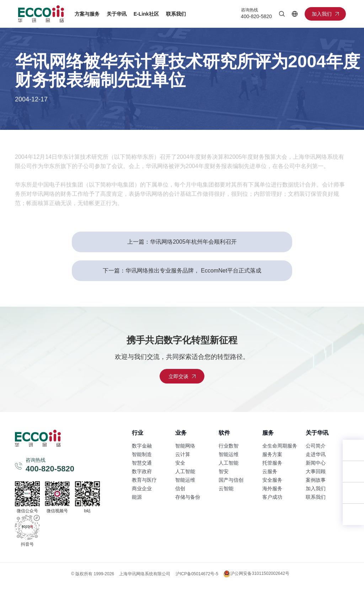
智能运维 (185, 480)
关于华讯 (117, 14)
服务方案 (272, 454)
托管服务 (272, 463)
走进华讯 (316, 454)
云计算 (183, 454)
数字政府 (142, 471)
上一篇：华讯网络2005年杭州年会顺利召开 (182, 242)
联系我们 (176, 14)
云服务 (270, 471)
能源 (137, 497)
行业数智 (229, 446)
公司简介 (316, 446)
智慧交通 (142, 463)
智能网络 (185, 446)
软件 (224, 433)
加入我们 (316, 488)
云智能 (226, 488)
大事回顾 (316, 471)
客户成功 (272, 497)
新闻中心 (316, 463)
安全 (180, 463)
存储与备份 (188, 497)
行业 (138, 433)
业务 (181, 433)
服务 (268, 433)
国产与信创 (231, 480)
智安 (224, 471)
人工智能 (185, 471)
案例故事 (316, 480)
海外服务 (272, 488)
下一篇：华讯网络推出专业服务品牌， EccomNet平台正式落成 (182, 271)
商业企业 (142, 488)
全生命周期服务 (280, 446)
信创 (180, 488)
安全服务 (272, 480)
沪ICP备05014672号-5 (197, 574)
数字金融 (142, 446)
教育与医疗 (144, 480)
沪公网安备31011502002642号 (256, 574)
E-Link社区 (146, 14)
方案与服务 (87, 14)
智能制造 (142, 454)
